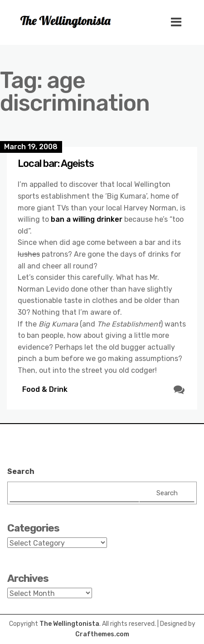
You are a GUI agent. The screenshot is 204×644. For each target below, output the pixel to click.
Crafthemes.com (102, 634)
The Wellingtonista (69, 624)
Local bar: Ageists (56, 163)
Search (21, 471)
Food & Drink (45, 389)
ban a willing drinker (87, 219)
